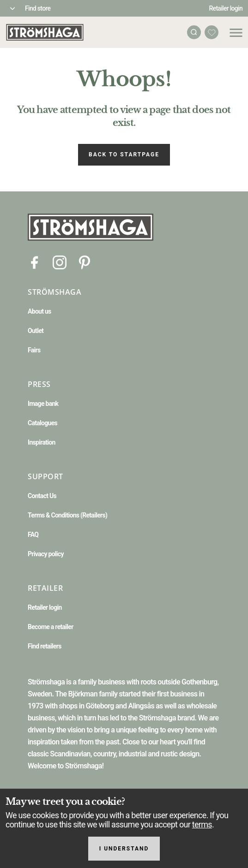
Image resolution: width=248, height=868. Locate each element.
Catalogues (42, 423)
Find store (38, 8)
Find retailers (45, 646)
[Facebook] (35, 262)
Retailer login (226, 8)
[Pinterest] (85, 262)
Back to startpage (124, 155)
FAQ (33, 535)
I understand (124, 849)
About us (39, 311)
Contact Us (42, 496)
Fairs (34, 350)
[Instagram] (60, 262)
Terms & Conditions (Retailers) (67, 515)
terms (202, 824)
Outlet (36, 331)
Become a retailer (51, 627)
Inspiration (42, 442)
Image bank (43, 404)
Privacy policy (46, 554)
